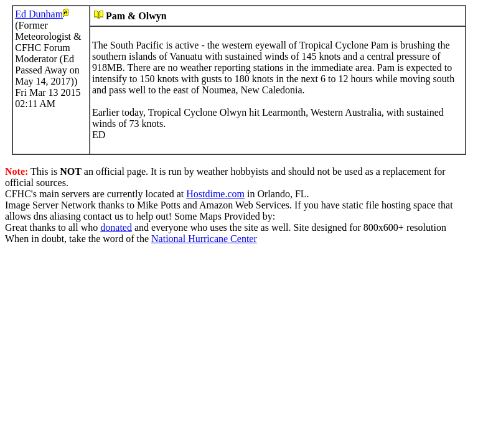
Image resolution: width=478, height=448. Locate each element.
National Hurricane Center (204, 239)
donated (116, 227)
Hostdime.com (215, 194)
